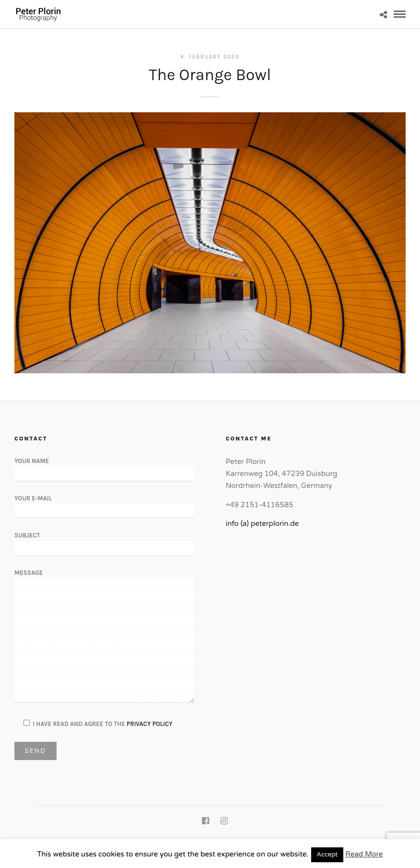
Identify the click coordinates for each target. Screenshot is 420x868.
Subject (104, 541)
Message (104, 637)
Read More (364, 854)
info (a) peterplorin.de (262, 523)
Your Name (104, 467)
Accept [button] (327, 855)
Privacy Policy (150, 724)
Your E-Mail (104, 504)
